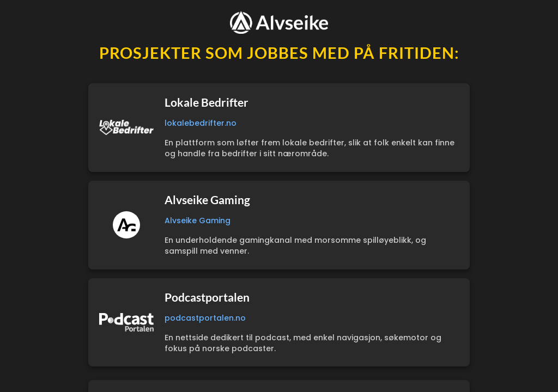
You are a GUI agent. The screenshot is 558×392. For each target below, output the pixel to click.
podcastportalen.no (205, 318)
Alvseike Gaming (198, 220)
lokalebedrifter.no (201, 123)
